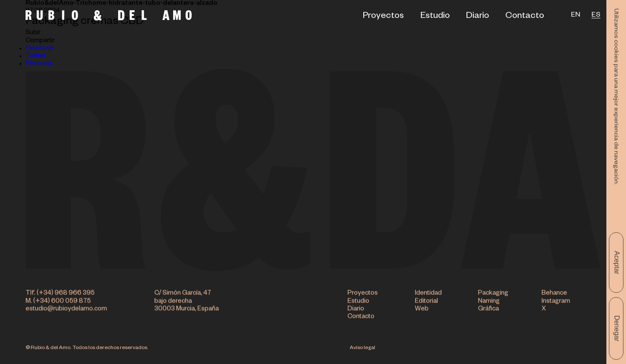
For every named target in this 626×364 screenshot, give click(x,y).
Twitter (36, 56)
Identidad (428, 295)
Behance (554, 295)
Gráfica (488, 310)
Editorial (426, 302)
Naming (489, 302)
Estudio (435, 17)
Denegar (617, 328)
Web (422, 310)
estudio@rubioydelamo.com (66, 310)
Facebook (40, 49)
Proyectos (383, 17)
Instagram (556, 302)
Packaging (493, 295)
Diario (478, 17)
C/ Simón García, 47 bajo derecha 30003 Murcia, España (187, 303)
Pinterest (39, 64)
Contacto (525, 17)
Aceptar (617, 262)
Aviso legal (362, 348)
